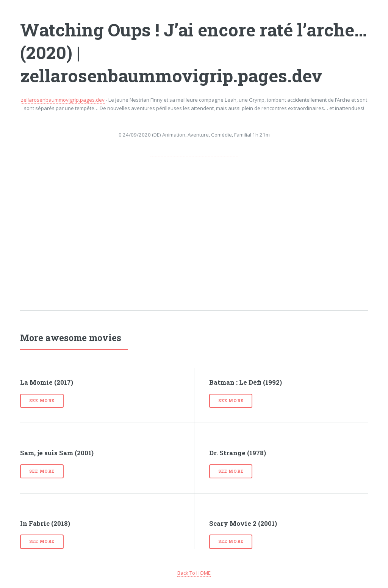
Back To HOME (194, 573)
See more (42, 401)
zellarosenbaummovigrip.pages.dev (63, 100)
